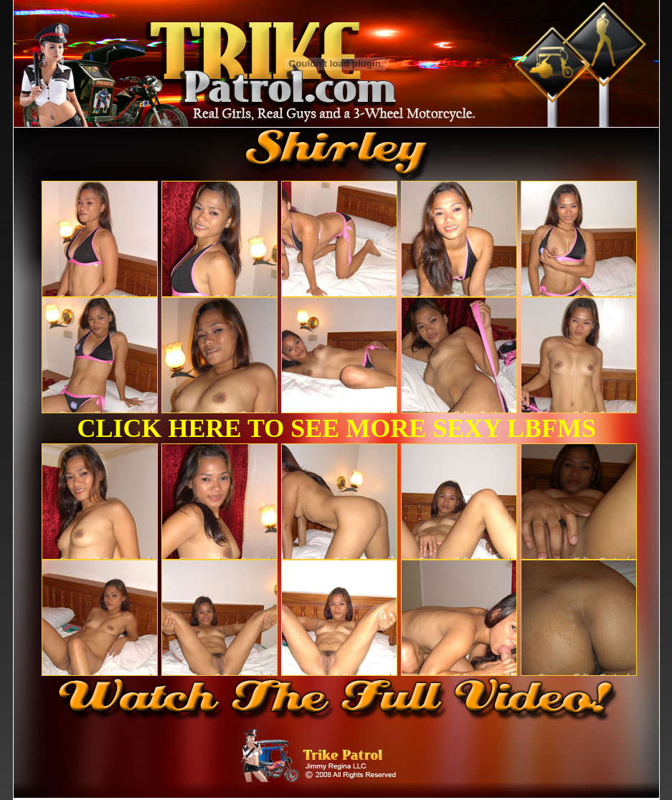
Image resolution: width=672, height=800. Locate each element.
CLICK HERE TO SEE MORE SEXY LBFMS (337, 428)
